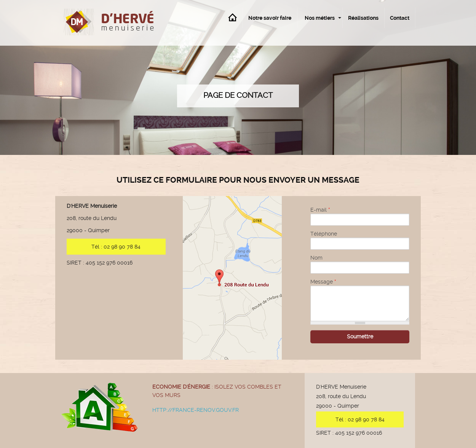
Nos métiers (320, 18)
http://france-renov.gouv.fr (196, 410)
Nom (316, 258)
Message (323, 282)
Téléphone (324, 234)
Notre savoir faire (270, 18)
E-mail (320, 210)
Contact (400, 18)
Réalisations (363, 18)
